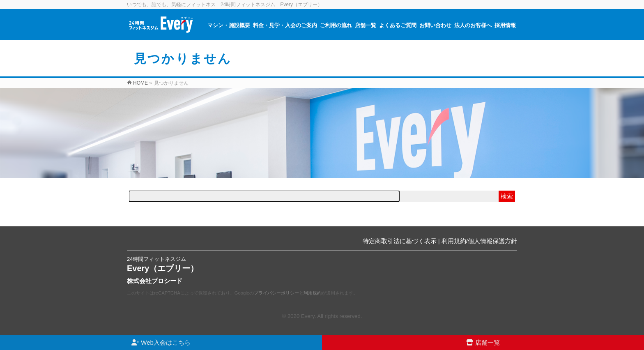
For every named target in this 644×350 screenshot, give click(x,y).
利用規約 (313, 293)
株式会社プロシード (155, 281)
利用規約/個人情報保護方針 (479, 241)
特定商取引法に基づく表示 (400, 241)
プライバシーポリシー (276, 293)
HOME (140, 83)
